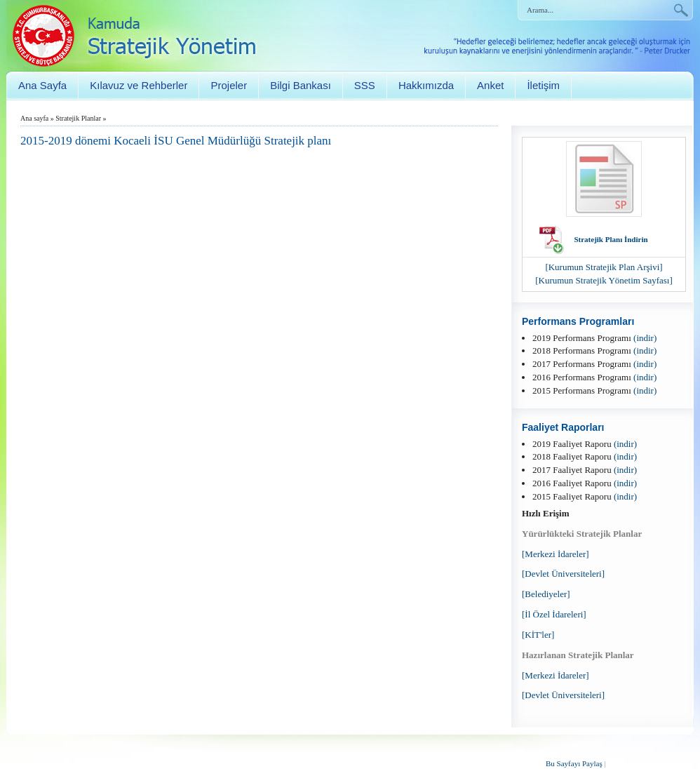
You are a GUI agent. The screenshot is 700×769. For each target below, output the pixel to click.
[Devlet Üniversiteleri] (563, 574)
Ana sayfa (34, 118)
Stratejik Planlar (78, 118)
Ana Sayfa (42, 85)
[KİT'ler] (538, 635)
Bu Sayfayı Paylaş (574, 763)
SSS (365, 85)
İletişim (543, 85)
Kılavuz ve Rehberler (139, 85)
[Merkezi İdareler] (556, 554)
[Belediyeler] (546, 594)
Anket (490, 85)
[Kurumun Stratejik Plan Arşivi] (604, 267)
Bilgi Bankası (301, 85)
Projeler (229, 85)
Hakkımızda (426, 85)
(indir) (645, 338)
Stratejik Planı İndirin (611, 239)
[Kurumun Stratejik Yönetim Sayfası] (604, 280)
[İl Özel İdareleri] (554, 614)
